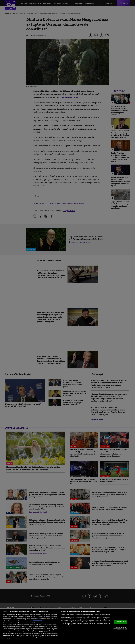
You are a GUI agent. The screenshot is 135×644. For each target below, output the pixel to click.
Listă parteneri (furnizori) (68, 627)
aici (30, 632)
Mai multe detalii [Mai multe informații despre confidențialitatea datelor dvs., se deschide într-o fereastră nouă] (38, 620)
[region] (67, 626)
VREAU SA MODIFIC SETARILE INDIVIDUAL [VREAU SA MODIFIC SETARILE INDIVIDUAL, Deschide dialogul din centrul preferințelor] (120, 628)
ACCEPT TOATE (121, 622)
